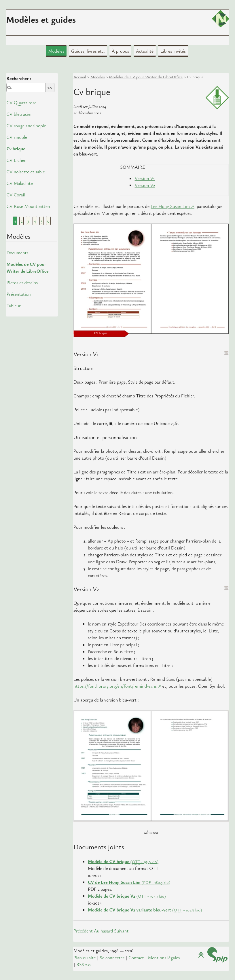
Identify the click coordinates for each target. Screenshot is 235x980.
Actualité (145, 51)
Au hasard (104, 931)
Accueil (80, 77)
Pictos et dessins (22, 283)
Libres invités (173, 51)
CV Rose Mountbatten (28, 206)
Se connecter (112, 958)
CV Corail (16, 195)
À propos (120, 51)
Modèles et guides (41, 19)
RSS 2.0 (84, 964)
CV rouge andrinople (26, 126)
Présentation (18, 294)
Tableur (14, 306)
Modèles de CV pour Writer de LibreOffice (146, 77)
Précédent (83, 931)
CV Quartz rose (21, 103)
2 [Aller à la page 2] (22, 221)
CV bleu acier (19, 114)
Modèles (56, 51)
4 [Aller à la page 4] (35, 221)
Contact (136, 958)
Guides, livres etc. (88, 51)
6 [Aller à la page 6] (48, 221)
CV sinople (17, 137)
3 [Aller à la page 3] (28, 221)
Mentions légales (164, 958)
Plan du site (85, 958)
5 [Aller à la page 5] (41, 221)
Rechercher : (19, 78)
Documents (17, 253)
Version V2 (145, 185)
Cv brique (16, 149)
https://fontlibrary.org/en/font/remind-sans (115, 686)
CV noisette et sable (25, 172)
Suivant (121, 931)
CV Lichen (16, 160)
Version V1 (145, 178)
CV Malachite (19, 183)
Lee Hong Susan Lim (170, 206)
